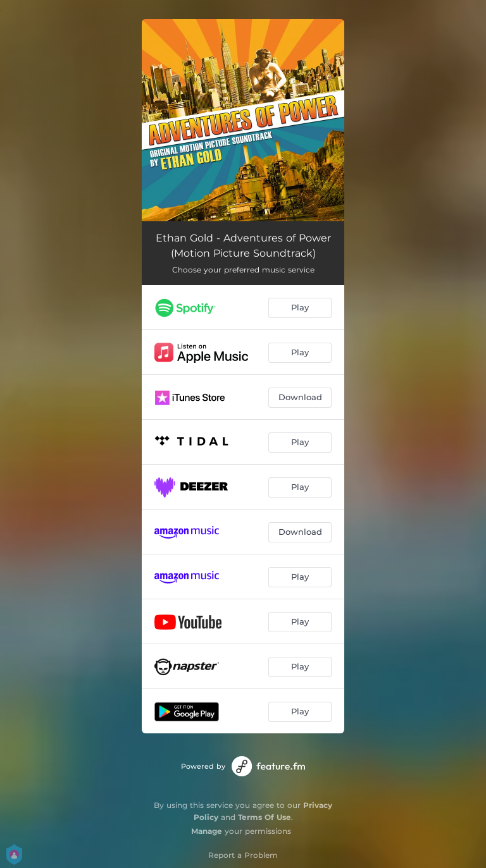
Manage (207, 831)
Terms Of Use (265, 817)
